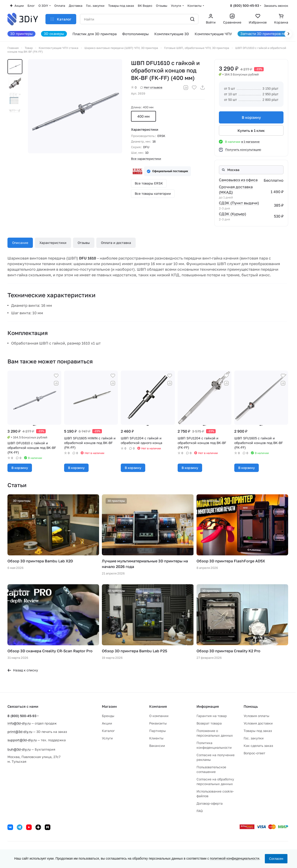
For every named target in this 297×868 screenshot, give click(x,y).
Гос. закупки (254, 738)
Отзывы (84, 243)
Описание (20, 243)
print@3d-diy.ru (20, 732)
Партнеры (157, 731)
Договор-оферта (210, 803)
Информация (208, 706)
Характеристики (53, 243)
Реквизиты (158, 723)
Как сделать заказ (258, 746)
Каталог (108, 731)
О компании (159, 716)
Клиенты (156, 738)
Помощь (251, 706)
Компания (158, 706)
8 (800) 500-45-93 (245, 5)
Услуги (107, 738)
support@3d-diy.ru (22, 740)
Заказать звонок (276, 6)
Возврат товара (209, 723)
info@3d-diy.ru (19, 723)
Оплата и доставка (116, 243)
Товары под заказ (258, 731)
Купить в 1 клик (251, 130)
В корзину (251, 117)
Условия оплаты (256, 716)
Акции (107, 723)
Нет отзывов (151, 87)
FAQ (200, 811)
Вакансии (157, 746)
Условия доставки (258, 723)
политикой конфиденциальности (235, 858)
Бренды (108, 716)
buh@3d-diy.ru (19, 749)
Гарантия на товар (212, 716)
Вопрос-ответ (254, 753)
